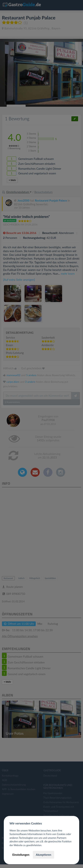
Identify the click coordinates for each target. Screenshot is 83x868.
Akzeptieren (43, 855)
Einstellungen (21, 855)
